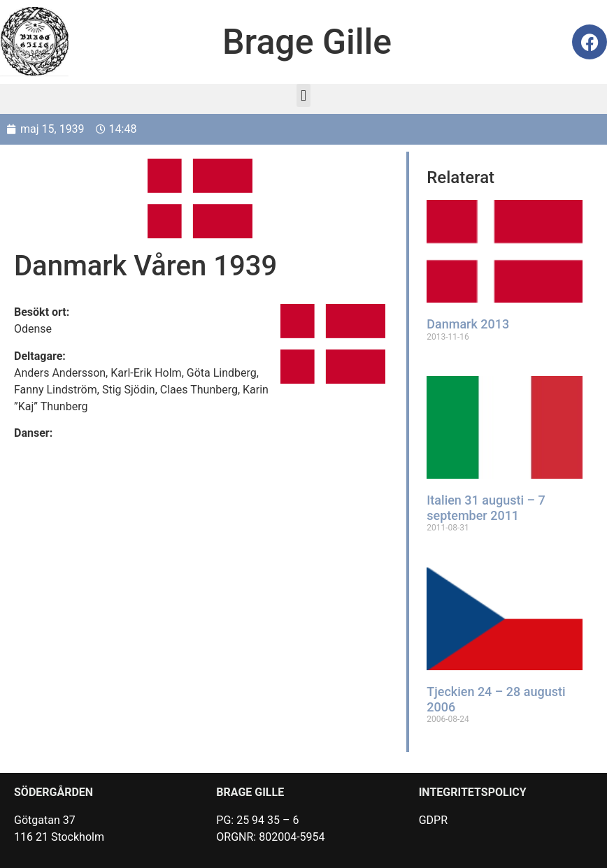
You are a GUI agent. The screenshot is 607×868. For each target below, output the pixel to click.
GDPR (433, 819)
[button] (303, 95)
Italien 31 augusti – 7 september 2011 (487, 507)
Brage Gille (307, 42)
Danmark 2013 (469, 323)
